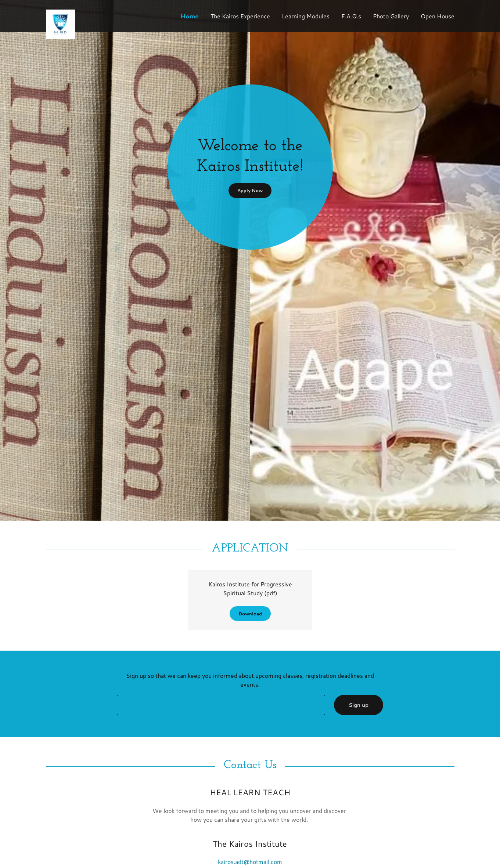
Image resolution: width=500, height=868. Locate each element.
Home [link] (190, 16)
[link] (97, 12)
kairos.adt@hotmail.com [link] (250, 862)
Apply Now (250, 190)
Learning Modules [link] (306, 16)
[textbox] (221, 705)
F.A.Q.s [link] (351, 16)
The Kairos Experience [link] (240, 16)
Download (250, 614)
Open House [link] (438, 16)
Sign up (359, 705)
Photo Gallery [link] (391, 16)
